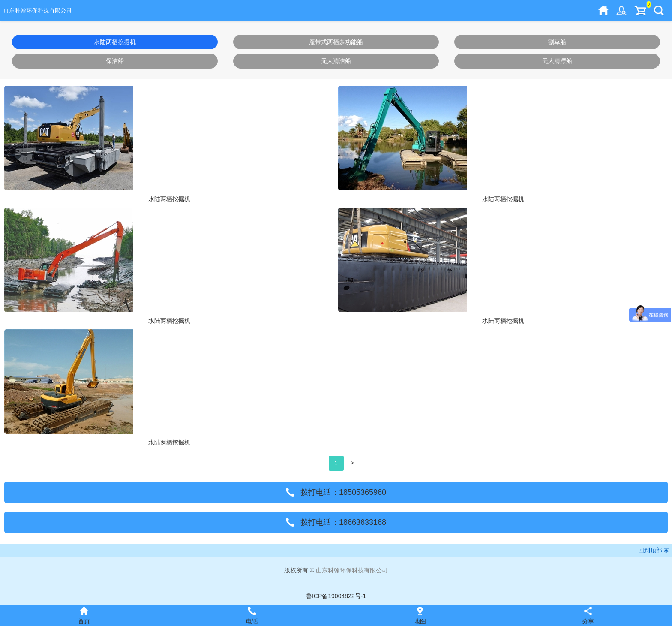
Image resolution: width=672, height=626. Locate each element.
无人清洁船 (336, 61)
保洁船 (115, 61)
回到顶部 (650, 550)
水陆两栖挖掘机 (115, 42)
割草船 (557, 42)
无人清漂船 (557, 61)
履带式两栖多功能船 (336, 42)
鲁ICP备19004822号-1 (336, 596)
